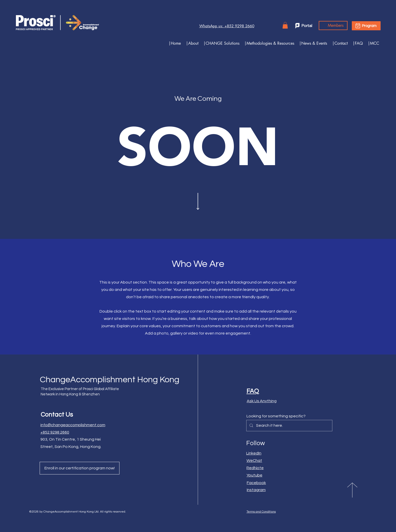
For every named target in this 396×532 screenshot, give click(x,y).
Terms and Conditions (261, 512)
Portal (307, 26)
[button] (220, 43)
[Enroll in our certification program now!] (80, 468)
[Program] (366, 26)
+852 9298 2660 (55, 432)
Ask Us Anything (262, 401)
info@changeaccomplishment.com (73, 425)
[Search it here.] (289, 426)
